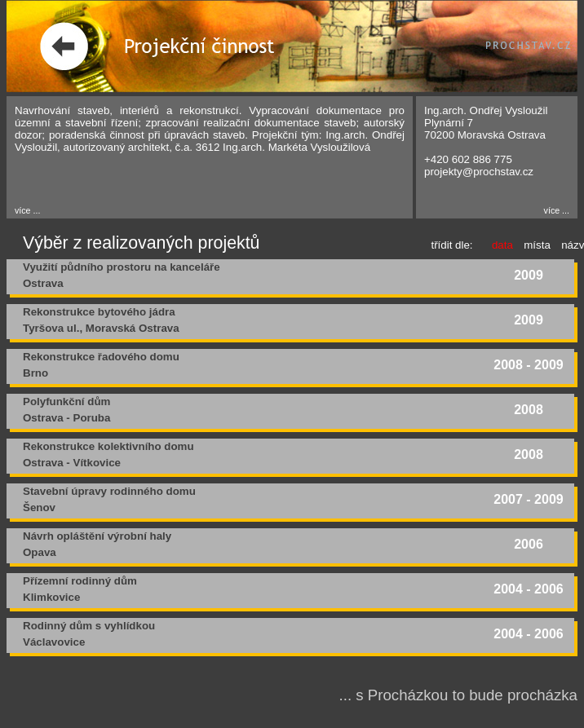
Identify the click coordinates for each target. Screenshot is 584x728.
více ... (27, 210)
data (502, 245)
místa (537, 245)
